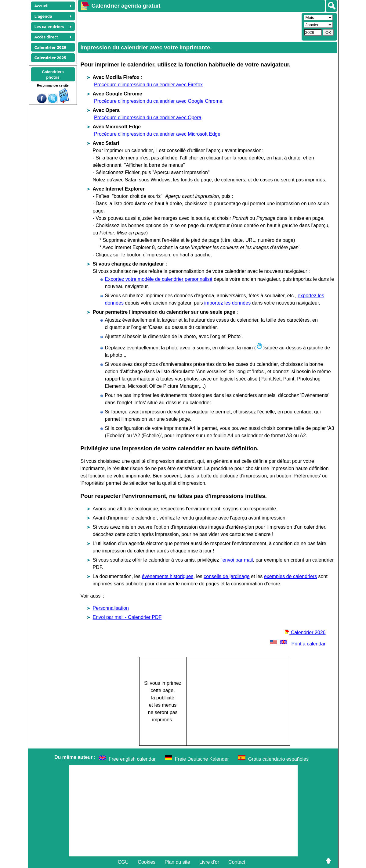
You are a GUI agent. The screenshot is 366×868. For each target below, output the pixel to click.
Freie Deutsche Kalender (202, 759)
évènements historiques (168, 576)
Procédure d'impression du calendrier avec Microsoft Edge (157, 134)
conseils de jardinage (226, 576)
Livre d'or (209, 862)
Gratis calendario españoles (278, 759)
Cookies (147, 862)
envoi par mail (238, 560)
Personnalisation (111, 608)
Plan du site (177, 862)
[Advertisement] (189, 26)
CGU (123, 862)
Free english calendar (132, 759)
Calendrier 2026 (305, 632)
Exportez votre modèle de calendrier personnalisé (159, 279)
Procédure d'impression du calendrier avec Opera (148, 118)
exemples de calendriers (290, 576)
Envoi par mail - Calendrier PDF (127, 617)
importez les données (227, 303)
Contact (237, 862)
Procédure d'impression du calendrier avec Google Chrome (158, 101)
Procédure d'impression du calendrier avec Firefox (148, 85)
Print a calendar (297, 644)
